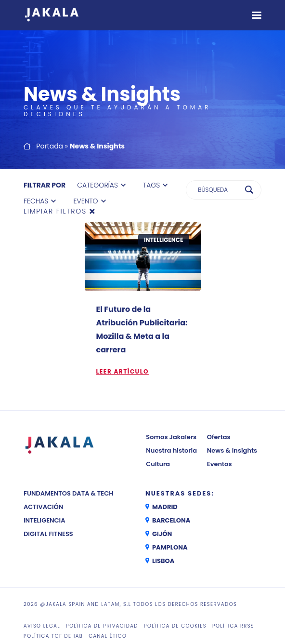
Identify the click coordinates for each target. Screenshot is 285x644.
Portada (50, 146)
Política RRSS (233, 626)
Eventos (220, 464)
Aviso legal (42, 626)
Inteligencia (45, 520)
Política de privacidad (102, 626)
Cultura (158, 464)
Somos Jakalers (171, 437)
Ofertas (219, 437)
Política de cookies (175, 626)
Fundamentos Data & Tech (68, 493)
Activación (43, 507)
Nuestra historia (171, 450)
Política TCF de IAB (53, 636)
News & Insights (232, 450)
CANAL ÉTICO (108, 636)
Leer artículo (123, 371)
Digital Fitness (48, 534)
